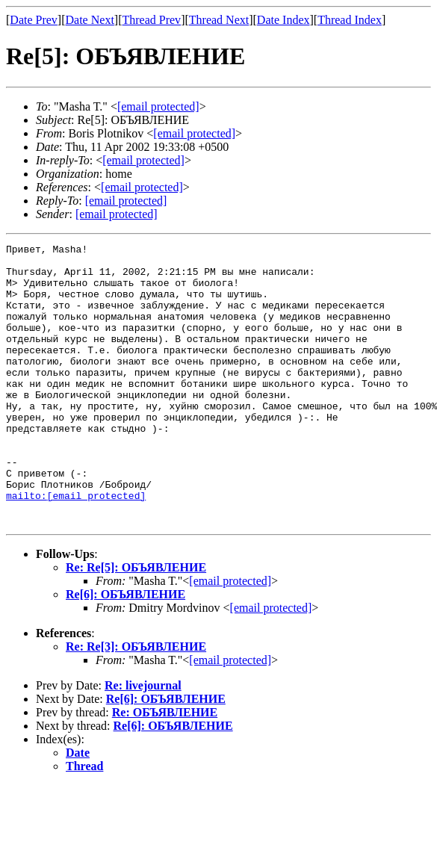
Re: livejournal (143, 741)
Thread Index (350, 20)
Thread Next (219, 20)
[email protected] (230, 637)
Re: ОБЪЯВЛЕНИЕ (165, 768)
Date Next (90, 20)
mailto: (76, 547)
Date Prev (34, 20)
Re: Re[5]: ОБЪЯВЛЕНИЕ (136, 623)
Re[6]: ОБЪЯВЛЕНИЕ (125, 650)
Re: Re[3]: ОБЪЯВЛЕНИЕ (136, 703)
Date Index (283, 20)
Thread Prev (151, 20)
